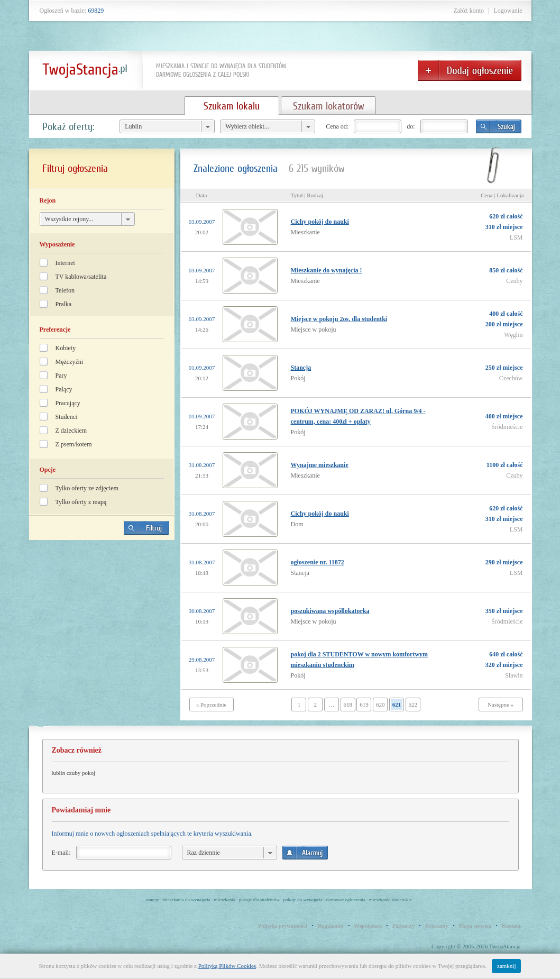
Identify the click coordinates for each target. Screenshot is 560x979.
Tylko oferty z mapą (81, 502)
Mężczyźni (70, 362)
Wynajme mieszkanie (320, 465)
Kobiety (66, 348)
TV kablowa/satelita (81, 277)
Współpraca (368, 926)
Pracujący (68, 403)
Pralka (64, 304)
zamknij (506, 966)
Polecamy (437, 926)
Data (202, 195)
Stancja (301, 368)
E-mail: (61, 853)
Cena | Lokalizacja (502, 195)
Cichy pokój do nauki (320, 222)
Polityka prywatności (283, 926)
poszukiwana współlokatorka (330, 611)
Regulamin (331, 926)
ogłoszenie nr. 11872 (318, 562)
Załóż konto (469, 11)
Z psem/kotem (74, 444)
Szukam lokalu (232, 106)
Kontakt (511, 926)
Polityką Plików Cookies (227, 966)
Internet (65, 263)
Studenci (67, 417)
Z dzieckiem (71, 431)
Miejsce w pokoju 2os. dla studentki (339, 319)
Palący (64, 389)
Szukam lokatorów (328, 106)
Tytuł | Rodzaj (307, 195)
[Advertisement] (102, 622)
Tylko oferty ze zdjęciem (87, 488)
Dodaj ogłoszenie (470, 70)
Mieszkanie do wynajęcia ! (327, 270)
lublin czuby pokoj (74, 773)
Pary (61, 376)
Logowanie (508, 11)
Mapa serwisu (475, 926)
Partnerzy (403, 926)
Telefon (65, 290)
